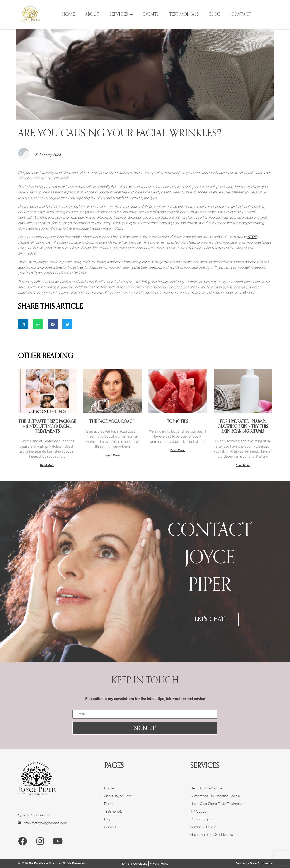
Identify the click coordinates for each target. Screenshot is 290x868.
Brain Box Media (261, 863)
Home (68, 14)
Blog (215, 14)
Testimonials (184, 14)
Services (121, 14)
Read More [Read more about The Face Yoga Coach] (112, 455)
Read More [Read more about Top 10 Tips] (178, 450)
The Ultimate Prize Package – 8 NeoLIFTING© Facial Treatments (47, 427)
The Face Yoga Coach (112, 422)
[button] (23, 324)
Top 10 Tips (178, 422)
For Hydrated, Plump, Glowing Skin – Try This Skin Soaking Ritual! (243, 427)
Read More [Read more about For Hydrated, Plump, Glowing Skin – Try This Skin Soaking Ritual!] (243, 465)
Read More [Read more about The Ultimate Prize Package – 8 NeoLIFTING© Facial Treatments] (47, 465)
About (92, 14)
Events (151, 14)
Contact (241, 14)
